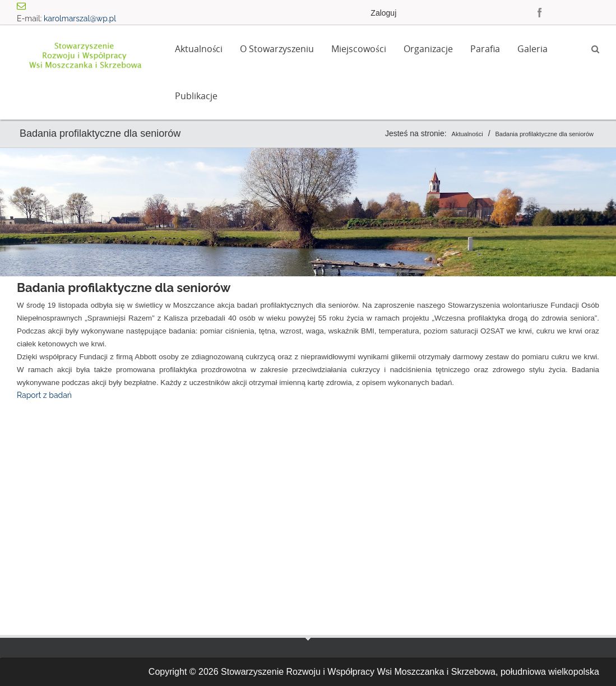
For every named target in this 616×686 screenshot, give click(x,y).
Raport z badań (44, 395)
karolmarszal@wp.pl (80, 18)
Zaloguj (383, 13)
